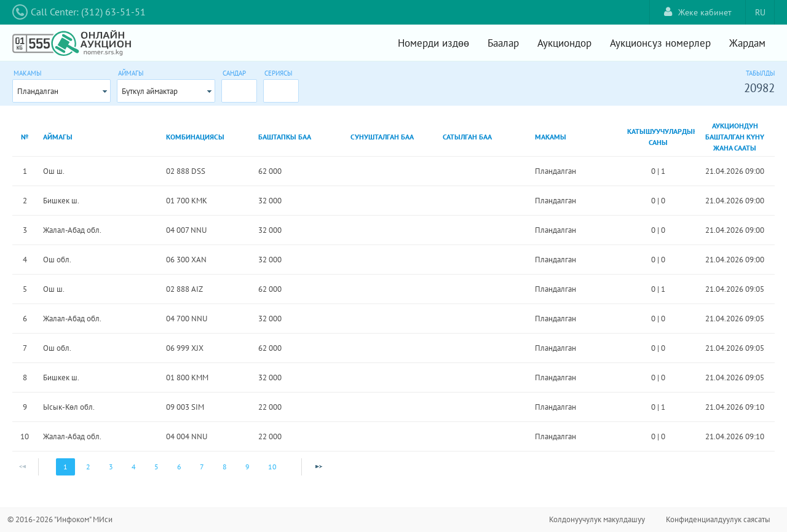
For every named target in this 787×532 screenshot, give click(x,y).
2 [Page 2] (88, 467)
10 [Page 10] (272, 467)
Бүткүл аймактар (150, 91)
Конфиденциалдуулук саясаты (718, 519)
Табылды (760, 73)
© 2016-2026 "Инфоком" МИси (60, 519)
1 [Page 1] (65, 467)
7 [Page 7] (202, 467)
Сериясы (278, 73)
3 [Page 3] (111, 467)
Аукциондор (564, 43)
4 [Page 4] (134, 467)
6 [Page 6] (179, 467)
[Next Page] (318, 467)
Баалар (503, 43)
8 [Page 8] (225, 467)
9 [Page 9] (247, 467)
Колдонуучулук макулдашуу (597, 519)
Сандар (234, 73)
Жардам (747, 43)
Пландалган (38, 91)
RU (760, 12)
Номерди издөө (433, 43)
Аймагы (131, 73)
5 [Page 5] (156, 467)
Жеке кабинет (698, 12)
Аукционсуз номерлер (660, 43)
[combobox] (61, 91)
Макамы (27, 73)
